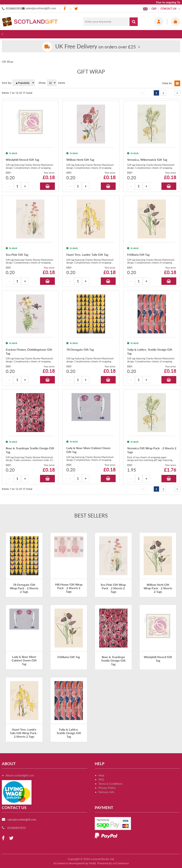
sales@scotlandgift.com (41, 8)
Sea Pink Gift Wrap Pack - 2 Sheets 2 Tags (113, 588)
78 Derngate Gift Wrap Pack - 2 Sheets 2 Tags (24, 588)
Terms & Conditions (110, 784)
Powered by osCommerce (113, 863)
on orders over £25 (96, 47)
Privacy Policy (107, 788)
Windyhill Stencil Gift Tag (158, 659)
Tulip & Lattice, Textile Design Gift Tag (69, 733)
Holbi (92, 863)
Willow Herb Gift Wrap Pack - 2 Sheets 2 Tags (158, 588)
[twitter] (76, 9)
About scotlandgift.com (20, 775)
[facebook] (65, 9)
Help (101, 775)
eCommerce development (69, 863)
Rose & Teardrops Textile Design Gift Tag (113, 660)
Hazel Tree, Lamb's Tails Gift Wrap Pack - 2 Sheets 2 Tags (24, 733)
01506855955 (14, 8)
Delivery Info (106, 792)
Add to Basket (47, 186)
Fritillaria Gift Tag (69, 657)
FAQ (101, 779)
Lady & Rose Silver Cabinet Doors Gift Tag (24, 660)
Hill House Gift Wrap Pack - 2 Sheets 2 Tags (69, 588)
